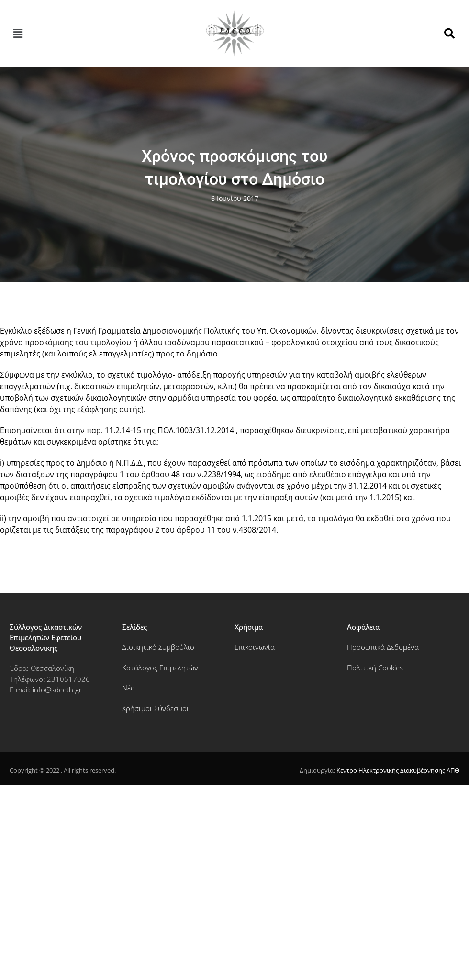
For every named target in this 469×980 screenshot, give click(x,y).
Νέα (128, 688)
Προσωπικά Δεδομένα (383, 647)
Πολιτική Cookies (375, 668)
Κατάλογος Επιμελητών (160, 668)
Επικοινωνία (255, 647)
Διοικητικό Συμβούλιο (158, 647)
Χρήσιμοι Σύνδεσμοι (156, 708)
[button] (18, 33)
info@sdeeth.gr (57, 690)
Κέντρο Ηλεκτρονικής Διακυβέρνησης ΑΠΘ (398, 770)
